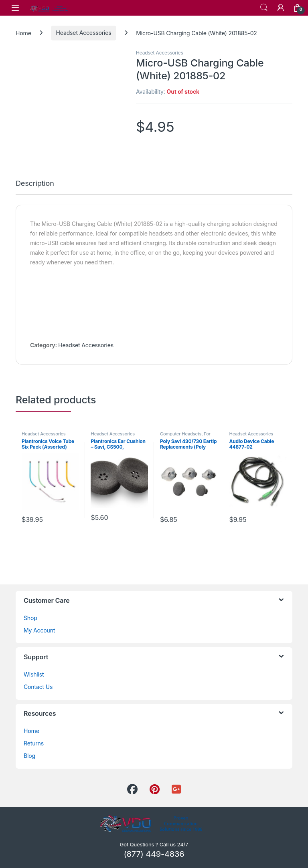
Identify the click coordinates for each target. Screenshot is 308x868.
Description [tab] (35, 184)
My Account (39, 630)
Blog (29, 756)
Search (264, 8)
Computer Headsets (181, 434)
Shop (30, 618)
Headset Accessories (84, 33)
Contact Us (38, 687)
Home (23, 33)
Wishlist (34, 674)
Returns (34, 743)
